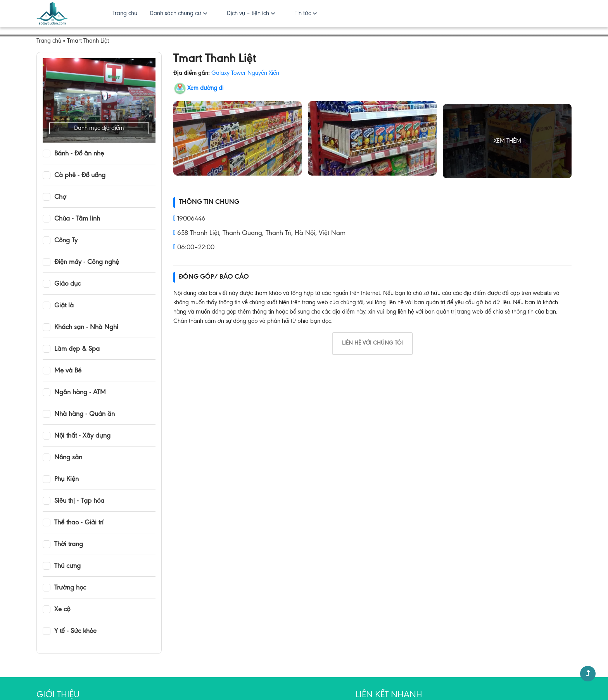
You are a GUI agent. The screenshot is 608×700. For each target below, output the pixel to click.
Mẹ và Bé (68, 371)
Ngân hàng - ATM (80, 393)
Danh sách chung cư (175, 14)
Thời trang (69, 545)
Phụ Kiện (66, 479)
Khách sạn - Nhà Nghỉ (86, 328)
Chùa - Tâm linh (77, 219)
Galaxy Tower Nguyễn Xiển (245, 73)
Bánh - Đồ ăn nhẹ (79, 154)
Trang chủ (125, 14)
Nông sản (68, 458)
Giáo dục (67, 284)
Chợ (60, 197)
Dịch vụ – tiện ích (248, 14)
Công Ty (66, 241)
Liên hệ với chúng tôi (372, 343)
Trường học (70, 588)
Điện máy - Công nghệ (87, 262)
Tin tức (303, 14)
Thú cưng (67, 566)
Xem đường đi (205, 88)
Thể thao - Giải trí (79, 523)
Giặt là (64, 306)
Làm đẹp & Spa (77, 349)
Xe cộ (62, 610)
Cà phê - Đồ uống (80, 176)
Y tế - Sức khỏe (75, 631)
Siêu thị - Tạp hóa (79, 501)
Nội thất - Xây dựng (82, 436)
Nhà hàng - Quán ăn (85, 414)
